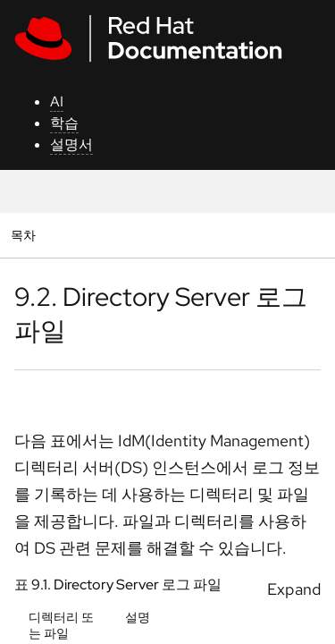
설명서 (71, 144)
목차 (25, 235)
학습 (64, 123)
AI (57, 102)
